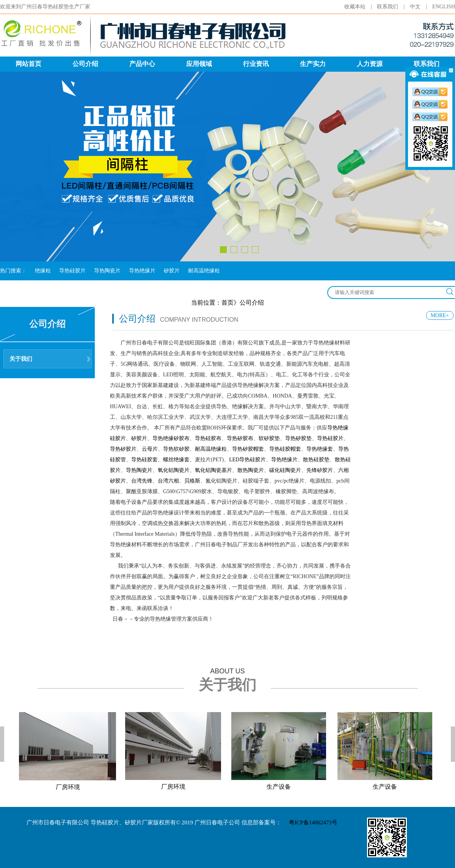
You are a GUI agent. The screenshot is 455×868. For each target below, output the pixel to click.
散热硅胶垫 (316, 460)
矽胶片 (172, 271)
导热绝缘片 (142, 271)
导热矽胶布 (240, 438)
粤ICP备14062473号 (313, 822)
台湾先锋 (142, 481)
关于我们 (21, 359)
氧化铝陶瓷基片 (213, 470)
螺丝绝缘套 (176, 460)
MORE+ (440, 315)
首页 (227, 303)
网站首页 (28, 64)
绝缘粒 (43, 271)
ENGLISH (444, 7)
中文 (421, 7)
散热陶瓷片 (251, 470)
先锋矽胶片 (320, 470)
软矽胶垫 (269, 438)
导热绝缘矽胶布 (171, 438)
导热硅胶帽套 (285, 449)
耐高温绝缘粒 (204, 271)
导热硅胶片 (72, 271)
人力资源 (370, 64)
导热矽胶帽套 (248, 449)
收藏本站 (361, 7)
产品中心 (142, 64)
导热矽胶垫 (298, 438)
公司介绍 (85, 64)
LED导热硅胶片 (247, 460)
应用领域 (199, 64)
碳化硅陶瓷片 (285, 470)
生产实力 (313, 64)
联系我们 (393, 7)
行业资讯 (256, 64)
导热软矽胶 (176, 449)
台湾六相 (168, 481)
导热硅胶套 (144, 460)
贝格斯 (192, 481)
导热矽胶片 (123, 449)
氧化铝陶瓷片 (174, 470)
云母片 (150, 449)
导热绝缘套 (320, 449)
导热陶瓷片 (107, 271)
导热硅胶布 (208, 438)
